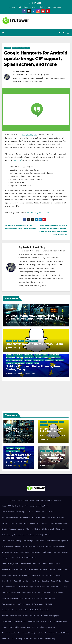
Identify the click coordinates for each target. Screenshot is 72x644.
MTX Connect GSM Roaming (12, 570)
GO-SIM (45, 355)
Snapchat (34, 341)
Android (12, 7)
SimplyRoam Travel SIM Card (52, 581)
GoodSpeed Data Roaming (11, 541)
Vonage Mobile (7, 621)
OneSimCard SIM (17, 360)
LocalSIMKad (11, 357)
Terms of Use (58, 593)
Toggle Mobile (25, 598)
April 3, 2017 (48, 462)
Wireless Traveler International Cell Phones (54, 633)
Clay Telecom (18, 355)
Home (4, 506)
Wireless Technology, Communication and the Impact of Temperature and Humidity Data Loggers (34, 319)
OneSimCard (6, 575)
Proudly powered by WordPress (22, 500)
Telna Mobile (47, 593)
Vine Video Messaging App (11, 616)
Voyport (5, 627)
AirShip (9, 355)
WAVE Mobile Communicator (20, 627)
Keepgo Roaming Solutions (56, 546)
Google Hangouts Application (33, 541)
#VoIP (42, 82)
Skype (67, 581)
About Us (25, 506)
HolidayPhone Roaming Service (57, 541)
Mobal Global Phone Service (27, 558)
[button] (59, 33)
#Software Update (21, 82)
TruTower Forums (24, 604)
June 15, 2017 (14, 462)
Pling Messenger (38, 575)
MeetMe (65, 552)
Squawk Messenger (26, 587)
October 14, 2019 (50, 436)
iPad (19, 7)
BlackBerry (57, 7)
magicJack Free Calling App (41, 552)
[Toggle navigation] (68, 33)
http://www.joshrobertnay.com (32, 286)
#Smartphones (58, 78)
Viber (26, 610)
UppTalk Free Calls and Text (12, 610)
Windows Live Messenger (27, 633)
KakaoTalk (40, 546)
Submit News (56, 587)
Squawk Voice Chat (42, 587)
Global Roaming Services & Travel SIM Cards (18, 535)
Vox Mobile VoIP (20, 621)
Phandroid (17, 160)
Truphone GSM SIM (48, 598)
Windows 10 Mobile (9, 633)
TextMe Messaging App (10, 598)
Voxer (50, 621)
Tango (65, 587)
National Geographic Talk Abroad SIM (48, 357)
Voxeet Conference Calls (37, 621)
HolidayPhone (54, 355)
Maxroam (20, 357)
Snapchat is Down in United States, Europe (35, 344)
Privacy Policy (50, 639)
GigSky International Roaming (53, 529)
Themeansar (57, 500)
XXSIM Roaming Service (19, 639)
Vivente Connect (29, 616)
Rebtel (58, 575)
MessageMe (6, 558)
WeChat (35, 627)
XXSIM (37, 363)
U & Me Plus (49, 604)
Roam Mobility (38, 360)
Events (4, 529)
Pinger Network (25, 575)
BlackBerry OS (25, 517)
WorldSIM (30, 363)
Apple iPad (40, 512)
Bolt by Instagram (39, 517)
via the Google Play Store (38, 213)
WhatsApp (58, 451)
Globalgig (38, 355)
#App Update (44, 74)
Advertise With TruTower (39, 506)
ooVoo (15, 575)
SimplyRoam (59, 360)
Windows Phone (45, 7)
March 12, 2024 (15, 436)
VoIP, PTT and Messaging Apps (48, 616)
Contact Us (34, 523)
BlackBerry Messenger (10, 517)
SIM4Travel (35, 581)
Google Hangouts (18, 48)
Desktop (34, 7)
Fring (28, 529)
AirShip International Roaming (13, 512)
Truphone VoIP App (9, 604)
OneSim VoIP (63, 570)
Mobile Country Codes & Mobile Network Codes (19, 564)
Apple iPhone (51, 512)
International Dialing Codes (25, 546)
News (28, 48)
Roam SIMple (49, 360)
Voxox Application (60, 621)
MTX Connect (29, 357)
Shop (28, 581)
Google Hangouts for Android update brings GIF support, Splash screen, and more (36, 59)
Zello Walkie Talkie (37, 639)
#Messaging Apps (42, 78)
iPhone (26, 7)
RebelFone (28, 360)
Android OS (30, 512)
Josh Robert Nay (22, 72)
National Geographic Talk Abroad (36, 570)
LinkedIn (47, 279)
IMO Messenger (7, 546)
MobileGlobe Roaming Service (49, 564)
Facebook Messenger (16, 529)
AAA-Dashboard (14, 506)
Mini (14, 558)
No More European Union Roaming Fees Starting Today (33, 368)
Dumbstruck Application (58, 523)
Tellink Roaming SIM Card (31, 593)
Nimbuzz (53, 570)
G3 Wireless (28, 355)
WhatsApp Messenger (48, 627)
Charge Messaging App (55, 517)
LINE (16, 552)
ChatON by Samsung (9, 523)
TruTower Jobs (37, 604)
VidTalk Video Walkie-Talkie (40, 610)
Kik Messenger (7, 552)
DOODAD (44, 523)
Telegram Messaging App (11, 593)
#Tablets (34, 82)
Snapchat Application (10, 587)
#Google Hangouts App (23, 78)
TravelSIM (10, 363)
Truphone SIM (20, 363)
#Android (32, 74)
